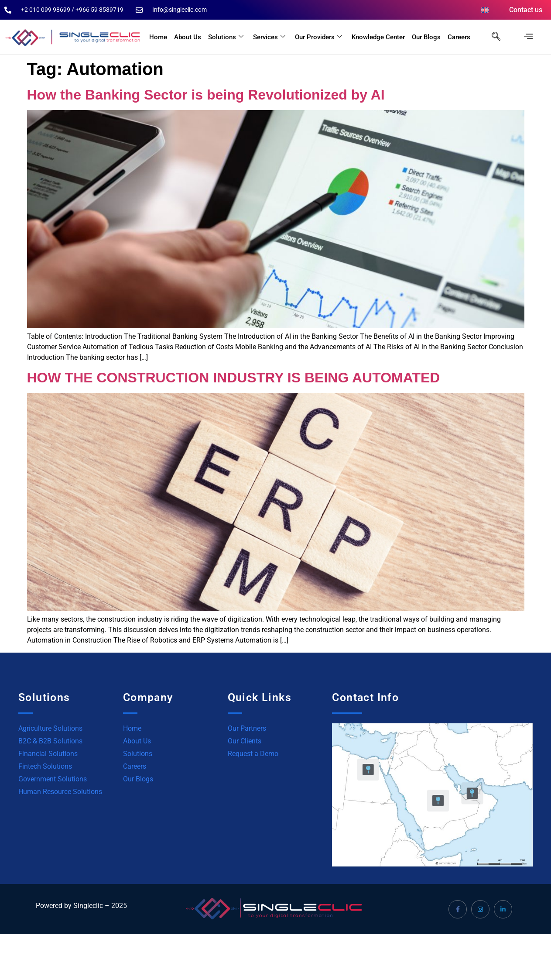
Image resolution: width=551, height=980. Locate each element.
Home (158, 37)
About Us (188, 37)
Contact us (526, 10)
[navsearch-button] (492, 37)
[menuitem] (485, 10)
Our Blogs (426, 37)
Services (269, 37)
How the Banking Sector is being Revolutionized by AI (206, 95)
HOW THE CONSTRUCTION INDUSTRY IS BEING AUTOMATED (234, 378)
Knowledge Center (378, 37)
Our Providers (318, 37)
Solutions (226, 37)
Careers (459, 37)
